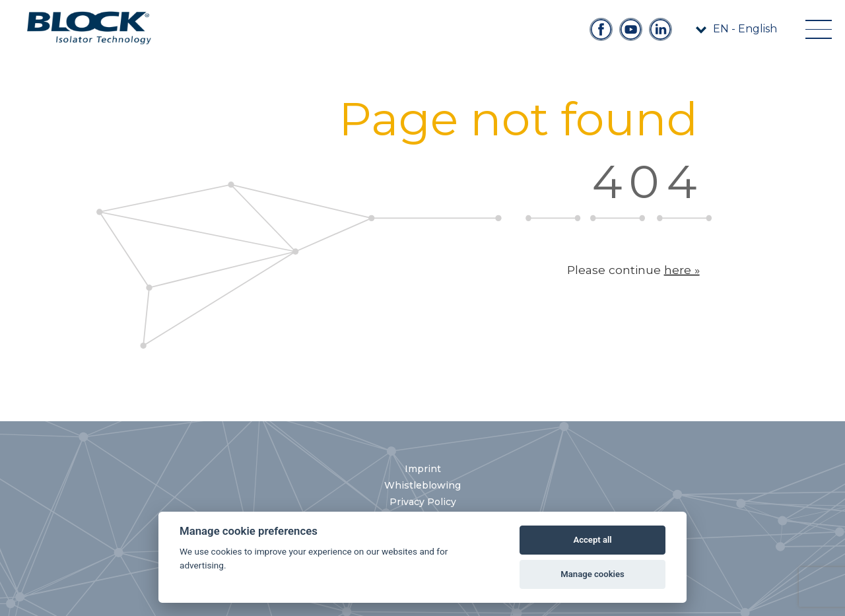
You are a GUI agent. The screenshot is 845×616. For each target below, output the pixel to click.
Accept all (592, 540)
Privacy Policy (423, 502)
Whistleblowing (422, 485)
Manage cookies (592, 574)
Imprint (423, 469)
